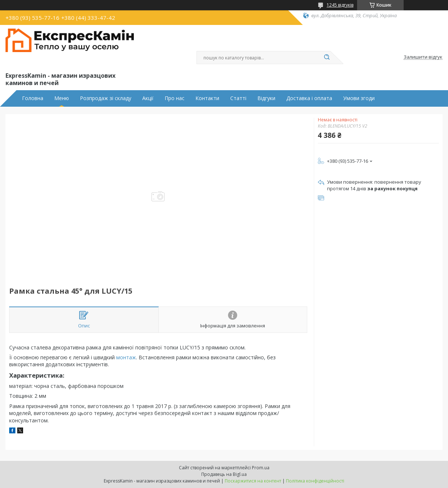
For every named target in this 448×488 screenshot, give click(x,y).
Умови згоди (359, 98)
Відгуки (266, 98)
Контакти (207, 98)
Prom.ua (261, 468)
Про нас (175, 98)
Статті (238, 98)
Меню (62, 98)
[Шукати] (327, 58)
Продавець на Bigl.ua (224, 474)
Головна (33, 98)
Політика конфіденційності (315, 481)
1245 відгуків (340, 5)
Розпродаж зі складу (106, 98)
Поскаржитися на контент (253, 481)
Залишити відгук (423, 57)
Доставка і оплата (309, 98)
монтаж (126, 357)
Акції (148, 98)
